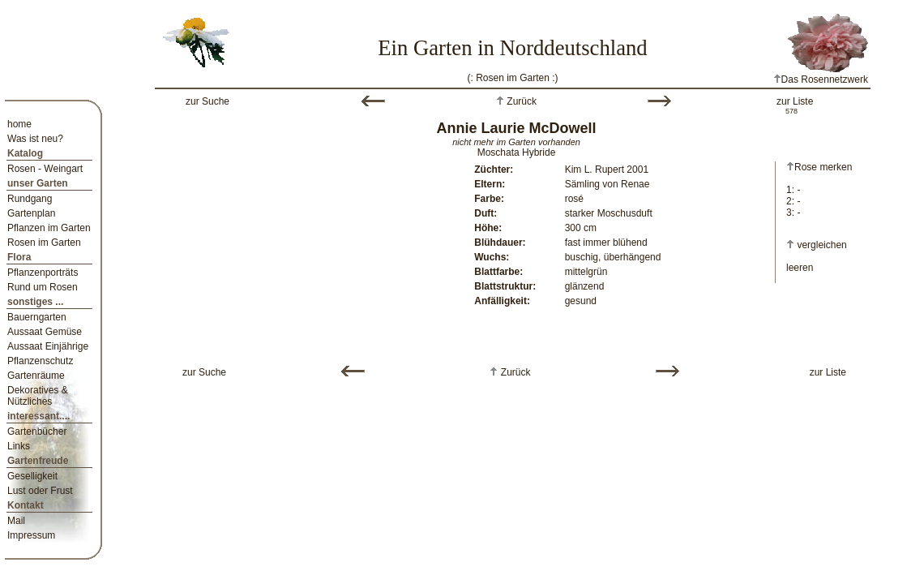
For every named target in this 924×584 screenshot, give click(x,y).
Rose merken (819, 167)
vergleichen (821, 245)
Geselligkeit (32, 476)
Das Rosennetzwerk (821, 79)
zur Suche (207, 101)
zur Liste (795, 101)
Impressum (31, 535)
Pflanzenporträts (43, 273)
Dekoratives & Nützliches (38, 396)
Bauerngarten (37, 317)
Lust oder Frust (40, 491)
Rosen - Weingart (45, 169)
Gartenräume (36, 376)
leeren (800, 268)
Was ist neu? (35, 139)
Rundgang (30, 199)
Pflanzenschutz (40, 361)
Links (19, 446)
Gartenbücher (37, 432)
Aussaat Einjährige (48, 346)
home (19, 124)
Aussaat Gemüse (45, 332)
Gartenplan (31, 213)
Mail (16, 521)
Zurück (520, 101)
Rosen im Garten (44, 243)
